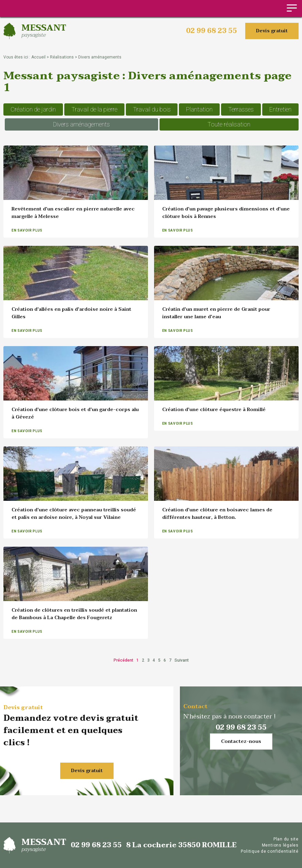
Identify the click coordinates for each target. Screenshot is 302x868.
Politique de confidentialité (270, 851)
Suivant (182, 660)
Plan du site (286, 839)
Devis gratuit (272, 31)
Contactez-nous (241, 741)
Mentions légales (280, 845)
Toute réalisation (229, 124)
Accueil (38, 57)
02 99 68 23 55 (212, 31)
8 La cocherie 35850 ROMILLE (181, 845)
